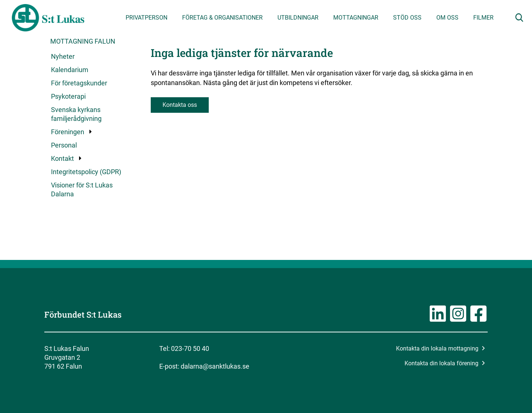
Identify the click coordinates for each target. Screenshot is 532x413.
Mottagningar (356, 18)
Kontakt (63, 158)
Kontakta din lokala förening (445, 363)
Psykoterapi (68, 96)
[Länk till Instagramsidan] (458, 320)
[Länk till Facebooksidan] (478, 320)
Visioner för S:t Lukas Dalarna (82, 189)
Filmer (483, 18)
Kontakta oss (180, 105)
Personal (64, 145)
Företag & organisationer (222, 18)
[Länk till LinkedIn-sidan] (438, 320)
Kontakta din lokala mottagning (441, 348)
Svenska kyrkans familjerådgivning (76, 114)
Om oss (447, 18)
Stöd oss (407, 18)
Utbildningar (298, 18)
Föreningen (68, 132)
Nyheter (63, 56)
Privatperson (146, 18)
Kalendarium (70, 70)
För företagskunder (79, 83)
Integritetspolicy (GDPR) (86, 172)
